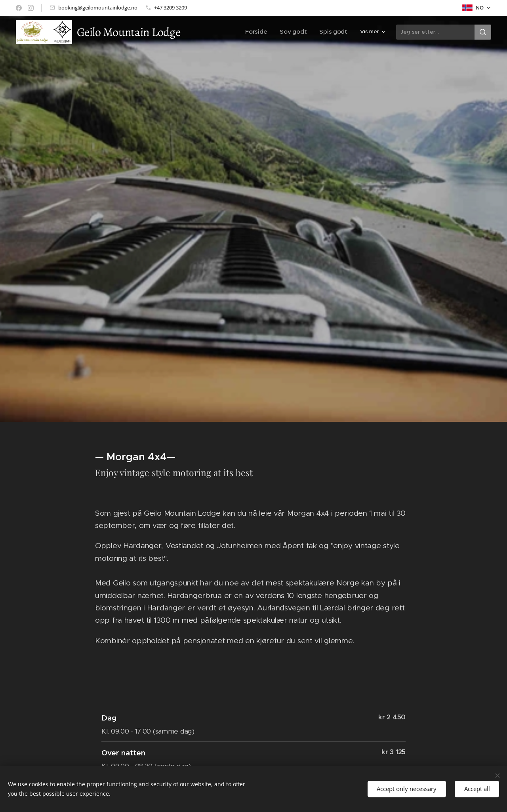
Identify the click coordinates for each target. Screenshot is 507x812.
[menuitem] (208, 32)
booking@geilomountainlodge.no (98, 8)
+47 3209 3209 (171, 8)
